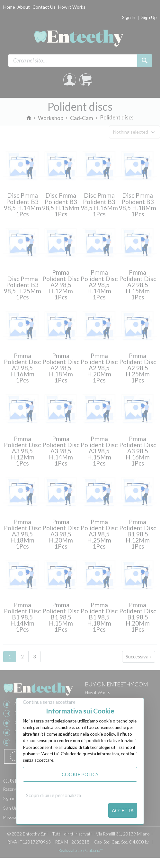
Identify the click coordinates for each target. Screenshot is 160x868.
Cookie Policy (80, 774)
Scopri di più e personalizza (53, 795)
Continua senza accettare (49, 702)
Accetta (123, 810)
